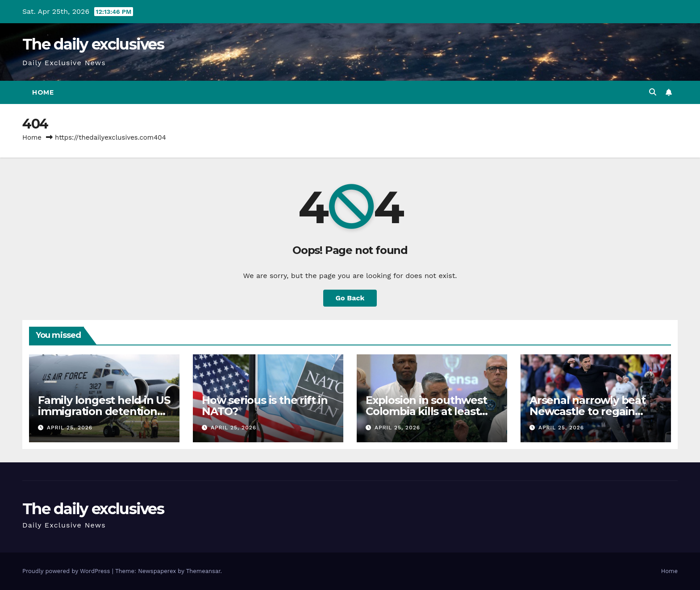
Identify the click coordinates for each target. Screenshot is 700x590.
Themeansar (203, 571)
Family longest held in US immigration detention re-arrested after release (104, 411)
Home (43, 92)
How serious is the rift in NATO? (265, 406)
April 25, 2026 (70, 428)
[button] (653, 92)
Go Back (350, 298)
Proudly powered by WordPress (67, 571)
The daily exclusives (93, 44)
